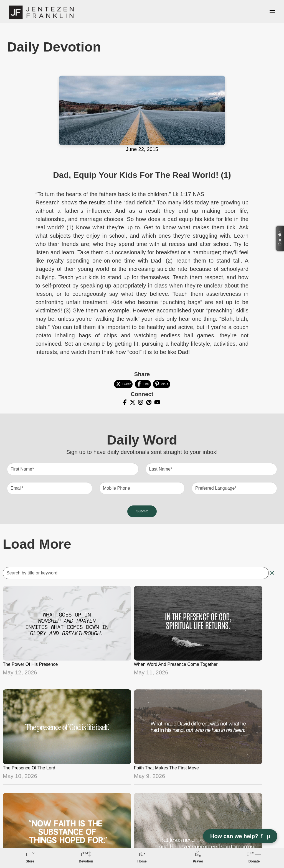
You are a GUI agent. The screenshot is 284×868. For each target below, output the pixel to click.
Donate (280, 238)
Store (30, 861)
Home (142, 861)
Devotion (86, 861)
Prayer (198, 861)
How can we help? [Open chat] (240, 836)
